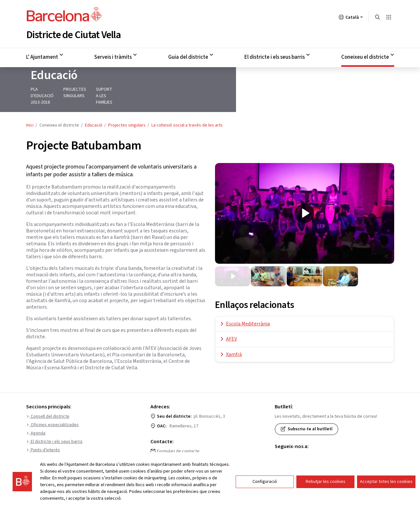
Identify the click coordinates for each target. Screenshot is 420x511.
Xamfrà (234, 345)
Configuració (265, 482)
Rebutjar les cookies (326, 482)
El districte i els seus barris (54, 432)
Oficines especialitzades (52, 415)
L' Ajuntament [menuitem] (42, 56)
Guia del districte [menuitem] (188, 56)
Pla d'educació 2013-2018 (52, 93)
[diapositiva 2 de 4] (268, 267)
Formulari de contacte (178, 442)
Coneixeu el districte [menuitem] (365, 56)
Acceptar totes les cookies (386, 482)
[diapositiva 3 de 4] (304, 267)
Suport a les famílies (165, 93)
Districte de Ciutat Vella (73, 34)
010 (160, 452)
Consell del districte (48, 407)
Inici (30, 116)
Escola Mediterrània (248, 314)
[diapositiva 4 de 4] (340, 267)
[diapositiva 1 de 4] (233, 267)
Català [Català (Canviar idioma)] (351, 18)
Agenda (36, 424)
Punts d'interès (43, 441)
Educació (49, 79)
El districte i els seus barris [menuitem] (275, 56)
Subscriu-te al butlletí (307, 420)
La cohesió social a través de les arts (187, 116)
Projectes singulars (110, 93)
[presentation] (305, 204)
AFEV (231, 330)
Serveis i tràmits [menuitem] (113, 56)
